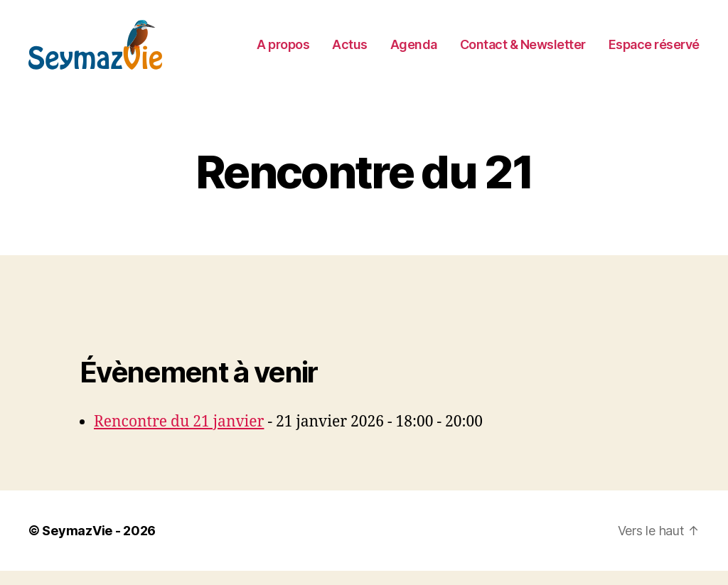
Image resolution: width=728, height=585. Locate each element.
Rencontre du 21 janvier (179, 436)
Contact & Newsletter (523, 52)
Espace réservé (654, 52)
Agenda (414, 52)
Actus (350, 52)
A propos (283, 52)
